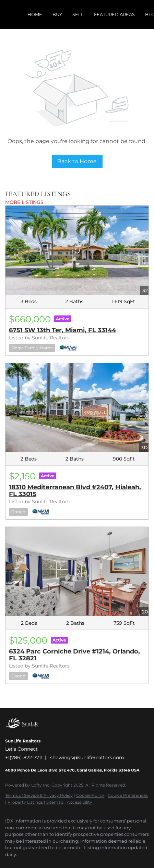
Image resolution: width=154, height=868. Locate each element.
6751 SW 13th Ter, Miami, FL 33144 (62, 330)
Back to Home (77, 161)
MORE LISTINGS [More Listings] (24, 202)
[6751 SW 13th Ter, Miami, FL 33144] (77, 250)
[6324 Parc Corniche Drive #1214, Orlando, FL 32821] (77, 572)
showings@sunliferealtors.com (87, 757)
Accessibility (80, 802)
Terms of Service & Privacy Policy (39, 795)
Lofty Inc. (41, 785)
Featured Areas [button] (114, 14)
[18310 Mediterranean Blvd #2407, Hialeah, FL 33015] (77, 408)
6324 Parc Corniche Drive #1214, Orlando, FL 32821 (74, 655)
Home (35, 14)
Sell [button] (78, 14)
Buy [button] (57, 14)
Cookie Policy (90, 795)
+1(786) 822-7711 (24, 757)
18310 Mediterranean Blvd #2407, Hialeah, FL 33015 (75, 491)
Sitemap (55, 802)
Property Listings (25, 802)
